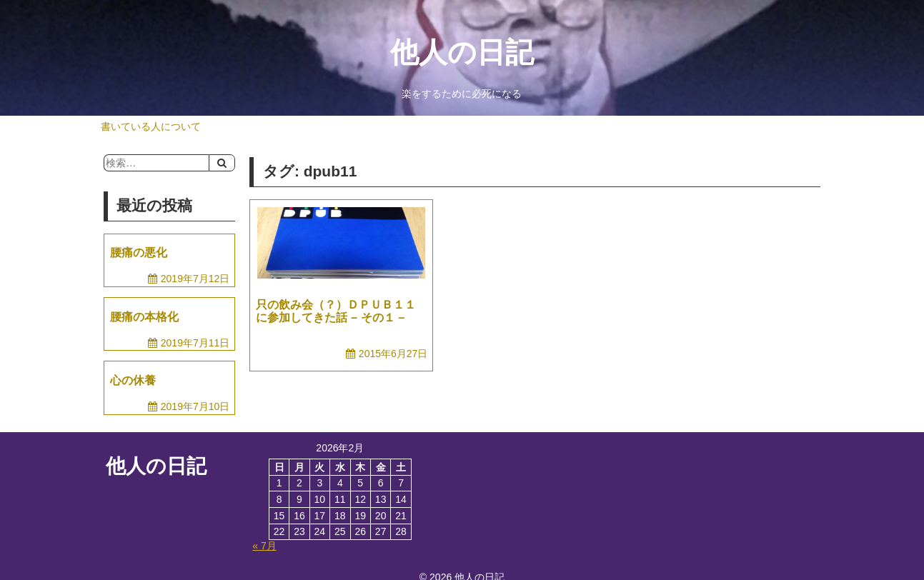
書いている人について (151, 126)
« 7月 (264, 546)
